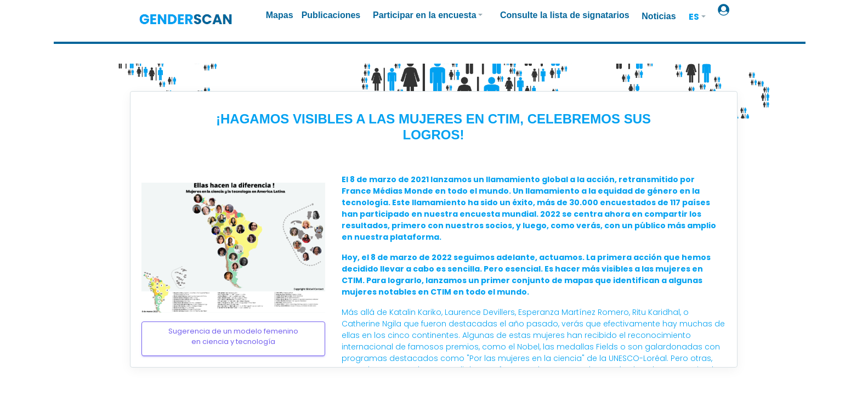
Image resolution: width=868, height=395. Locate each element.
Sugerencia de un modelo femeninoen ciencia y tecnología (233, 337)
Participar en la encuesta (425, 15)
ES (694, 17)
